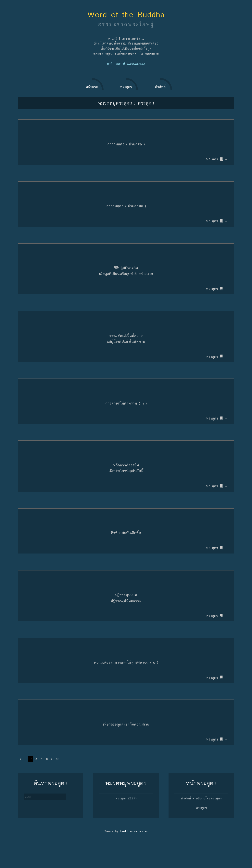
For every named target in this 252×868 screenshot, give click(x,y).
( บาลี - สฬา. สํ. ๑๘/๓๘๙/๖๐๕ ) (126, 64)
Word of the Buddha (126, 14)
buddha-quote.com (134, 854)
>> (58, 781)
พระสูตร (121, 821)
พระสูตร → (218, 161)
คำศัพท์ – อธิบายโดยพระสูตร (201, 821)
